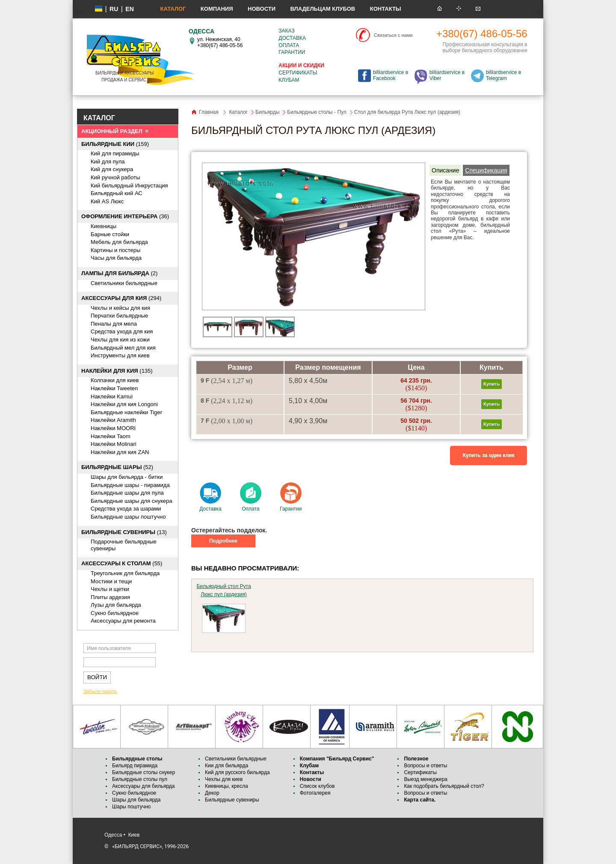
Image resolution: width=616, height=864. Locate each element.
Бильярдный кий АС (117, 193)
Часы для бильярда (116, 258)
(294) (121, 298)
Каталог (173, 9)
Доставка (292, 38)
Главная (209, 112)
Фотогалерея (315, 793)
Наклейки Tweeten (114, 388)
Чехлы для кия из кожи (120, 340)
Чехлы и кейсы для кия (120, 308)
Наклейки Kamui (112, 396)
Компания (217, 9)
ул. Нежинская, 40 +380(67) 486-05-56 (220, 42)
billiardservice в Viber (447, 75)
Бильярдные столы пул (140, 779)
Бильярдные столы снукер (144, 772)
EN (129, 9)
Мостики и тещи (111, 581)
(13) (124, 532)
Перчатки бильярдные (119, 316)
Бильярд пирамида (135, 766)
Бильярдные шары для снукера (131, 501)
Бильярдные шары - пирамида (130, 485)
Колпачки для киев (115, 380)
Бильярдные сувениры (232, 800)
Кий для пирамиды (115, 153)
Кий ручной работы (115, 177)
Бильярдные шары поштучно (128, 517)
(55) (122, 563)
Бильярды (267, 112)
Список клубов (317, 786)
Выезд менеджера (426, 779)
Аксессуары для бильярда (143, 786)
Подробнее (223, 541)
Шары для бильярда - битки (127, 477)
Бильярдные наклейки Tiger (126, 412)
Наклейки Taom (111, 436)
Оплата (289, 45)
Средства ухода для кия (122, 331)
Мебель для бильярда (119, 242)
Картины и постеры (115, 250)
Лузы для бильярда (116, 605)
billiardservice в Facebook (391, 75)
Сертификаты (298, 73)
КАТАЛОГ (99, 118)
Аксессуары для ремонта (123, 621)
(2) (119, 273)
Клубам (289, 80)
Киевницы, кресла (227, 786)
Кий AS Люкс (107, 201)
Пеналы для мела (114, 324)
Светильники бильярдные (124, 283)
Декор (212, 793)
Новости (262, 9)
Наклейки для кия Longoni (124, 404)
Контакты (386, 9)
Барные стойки (110, 234)
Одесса (113, 835)
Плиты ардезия (110, 597)
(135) (117, 371)
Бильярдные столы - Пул (317, 112)
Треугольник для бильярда (125, 573)
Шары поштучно (131, 807)
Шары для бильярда (136, 800)
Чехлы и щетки (110, 589)
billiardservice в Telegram (503, 75)
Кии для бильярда (227, 766)
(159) (115, 144)
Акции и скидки (301, 65)
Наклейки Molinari (114, 444)
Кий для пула (108, 162)
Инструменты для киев (120, 355)
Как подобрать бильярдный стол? (444, 786)
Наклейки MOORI (113, 428)
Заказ (286, 31)
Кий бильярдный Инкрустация (129, 186)
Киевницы (104, 226)
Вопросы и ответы (425, 766)
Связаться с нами (393, 35)
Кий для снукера (112, 169)
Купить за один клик (489, 455)
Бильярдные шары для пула (127, 493)
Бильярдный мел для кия (123, 348)
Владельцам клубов (323, 9)
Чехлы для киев (224, 779)
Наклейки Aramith (113, 420)
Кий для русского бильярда (237, 772)
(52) (117, 467)
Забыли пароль (100, 691)
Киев (134, 835)
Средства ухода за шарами (126, 509)
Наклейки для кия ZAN (120, 452)
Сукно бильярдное (115, 613)
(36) (125, 216)
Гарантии (292, 52)
